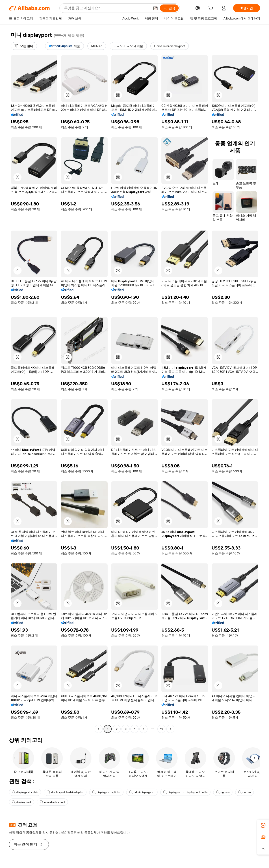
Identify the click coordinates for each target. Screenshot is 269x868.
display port (22, 802)
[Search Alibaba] (107, 8)
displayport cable (25, 792)
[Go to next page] (170, 729)
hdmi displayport (142, 792)
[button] (155, 8)
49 (161, 729)
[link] (263, 825)
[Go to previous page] (99, 729)
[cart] (211, 9)
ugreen (223, 792)
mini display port (52, 802)
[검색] (169, 8)
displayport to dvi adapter (65, 792)
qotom (244, 792)
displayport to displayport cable (185, 792)
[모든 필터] (24, 46)
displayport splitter (106, 792)
